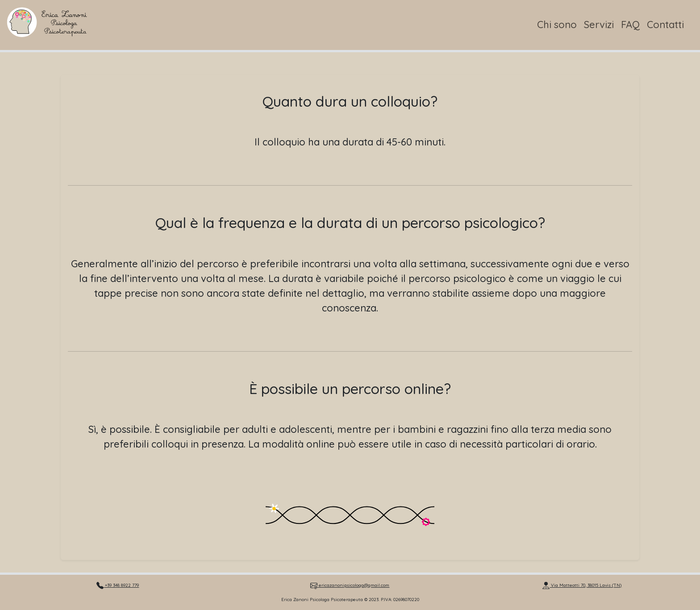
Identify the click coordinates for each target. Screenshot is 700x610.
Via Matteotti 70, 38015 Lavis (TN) (582, 585)
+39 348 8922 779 (118, 585)
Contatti (665, 25)
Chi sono (557, 25)
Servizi (599, 25)
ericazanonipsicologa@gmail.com (350, 585)
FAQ (630, 25)
